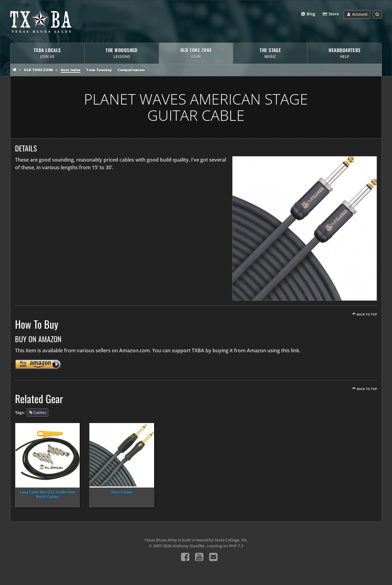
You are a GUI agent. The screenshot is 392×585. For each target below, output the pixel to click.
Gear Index (71, 70)
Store (330, 14)
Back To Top (367, 314)
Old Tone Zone (38, 70)
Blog (308, 14)
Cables (40, 413)
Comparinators (131, 70)
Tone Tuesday (99, 70)
